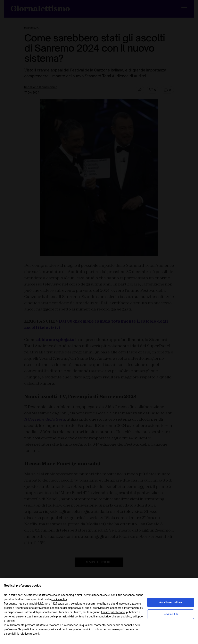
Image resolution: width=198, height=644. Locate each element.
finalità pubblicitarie (113, 612)
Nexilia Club (171, 614)
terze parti (64, 604)
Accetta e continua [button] (171, 602)
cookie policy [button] (59, 599)
